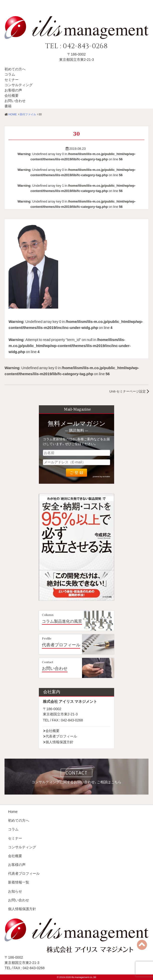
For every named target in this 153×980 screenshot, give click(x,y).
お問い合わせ (15, 101)
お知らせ (15, 891)
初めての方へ (15, 69)
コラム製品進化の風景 (62, 621)
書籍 (8, 106)
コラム (10, 74)
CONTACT (76, 773)
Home (13, 811)
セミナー (12, 79)
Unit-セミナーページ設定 (128, 391)
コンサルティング (19, 85)
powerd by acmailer (101, 476)
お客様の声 (13, 90)
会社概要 (12, 95)
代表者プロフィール (61, 645)
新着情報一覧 (19, 882)
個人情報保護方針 (59, 742)
